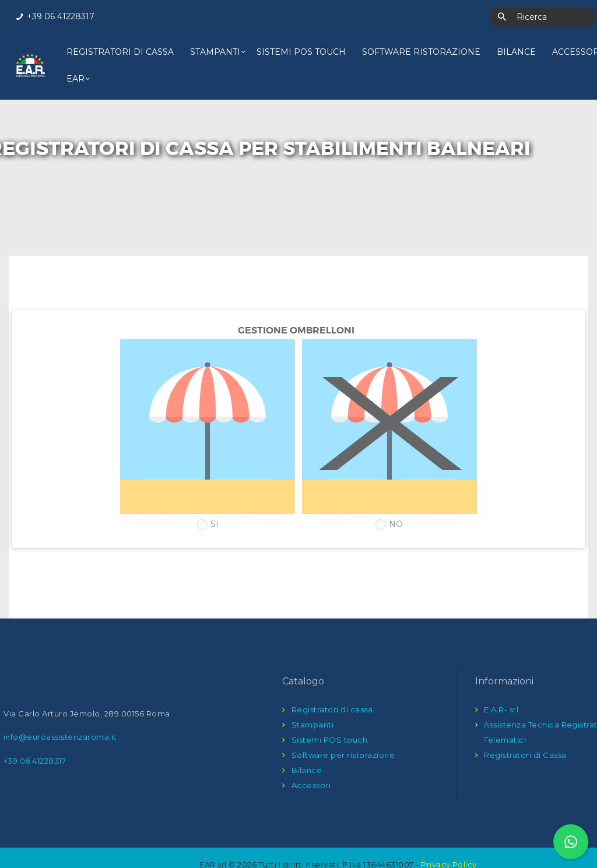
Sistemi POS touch (330, 713)
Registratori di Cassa (525, 728)
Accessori (311, 758)
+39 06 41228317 (35, 733)
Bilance (307, 743)
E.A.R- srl (501, 683)
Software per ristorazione (343, 728)
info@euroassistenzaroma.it (60, 710)
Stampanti (313, 698)
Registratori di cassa (332, 683)
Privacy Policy (449, 838)
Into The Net (317, 850)
